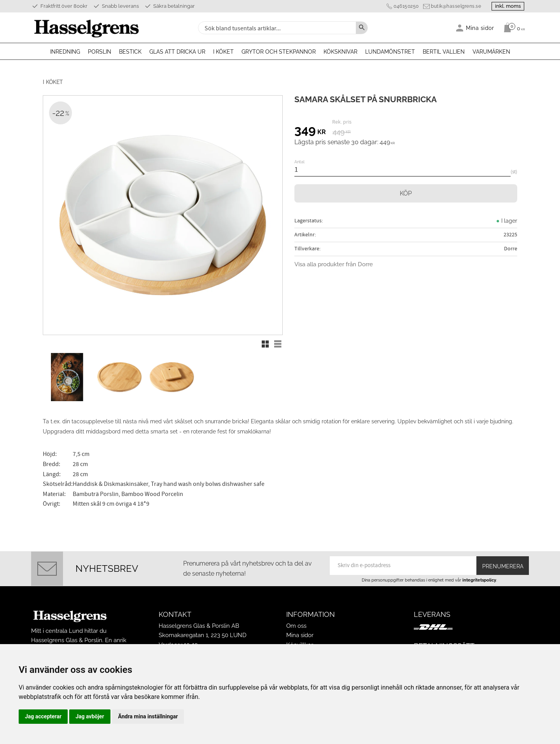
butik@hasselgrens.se (453, 6)
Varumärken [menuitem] (491, 52)
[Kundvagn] (512, 28)
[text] (310, 131)
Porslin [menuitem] (100, 52)
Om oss (296, 622)
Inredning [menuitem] (65, 52)
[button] (265, 344)
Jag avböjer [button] (90, 716)
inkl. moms (506, 6)
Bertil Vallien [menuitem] (444, 52)
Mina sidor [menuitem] (480, 28)
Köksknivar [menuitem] (340, 52)
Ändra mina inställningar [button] (148, 716)
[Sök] (362, 28)
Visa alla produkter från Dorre (334, 264)
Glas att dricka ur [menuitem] (177, 52)
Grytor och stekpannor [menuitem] (279, 52)
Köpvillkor (300, 641)
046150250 (403, 6)
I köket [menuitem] (223, 52)
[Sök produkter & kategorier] (276, 28)
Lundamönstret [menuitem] (390, 52)
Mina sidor (300, 632)
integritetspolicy (479, 576)
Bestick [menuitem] (130, 52)
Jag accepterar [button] (43, 716)
